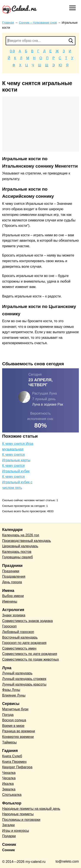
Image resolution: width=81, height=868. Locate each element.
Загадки (8, 825)
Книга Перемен (14, 762)
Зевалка (9, 789)
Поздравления (14, 576)
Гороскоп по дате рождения (24, 643)
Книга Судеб (12, 756)
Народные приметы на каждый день (31, 809)
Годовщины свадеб (17, 557)
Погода (8, 715)
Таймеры (9, 742)
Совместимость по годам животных (31, 659)
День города (12, 582)
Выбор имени (13, 596)
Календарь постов (17, 552)
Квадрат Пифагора (17, 767)
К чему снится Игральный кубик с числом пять (17, 482)
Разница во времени (19, 731)
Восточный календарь (20, 637)
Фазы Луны (11, 690)
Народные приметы (18, 814)
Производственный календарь (27, 541)
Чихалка (9, 773)
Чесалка (9, 778)
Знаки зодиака (14, 615)
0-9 (12, 51)
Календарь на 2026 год (21, 535)
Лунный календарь (17, 673)
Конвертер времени (18, 737)
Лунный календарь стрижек (24, 679)
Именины (10, 601)
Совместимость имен (19, 648)
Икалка (8, 784)
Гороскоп (9, 626)
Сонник (9, 850)
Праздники (11, 571)
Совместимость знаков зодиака (27, 621)
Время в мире (13, 726)
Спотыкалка (12, 795)
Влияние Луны (14, 695)
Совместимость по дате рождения (30, 654)
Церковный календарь (20, 546)
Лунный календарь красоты (24, 684)
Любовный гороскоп (18, 632)
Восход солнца (14, 720)
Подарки (9, 836)
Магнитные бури (15, 709)
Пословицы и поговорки (21, 820)
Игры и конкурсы (16, 831)
